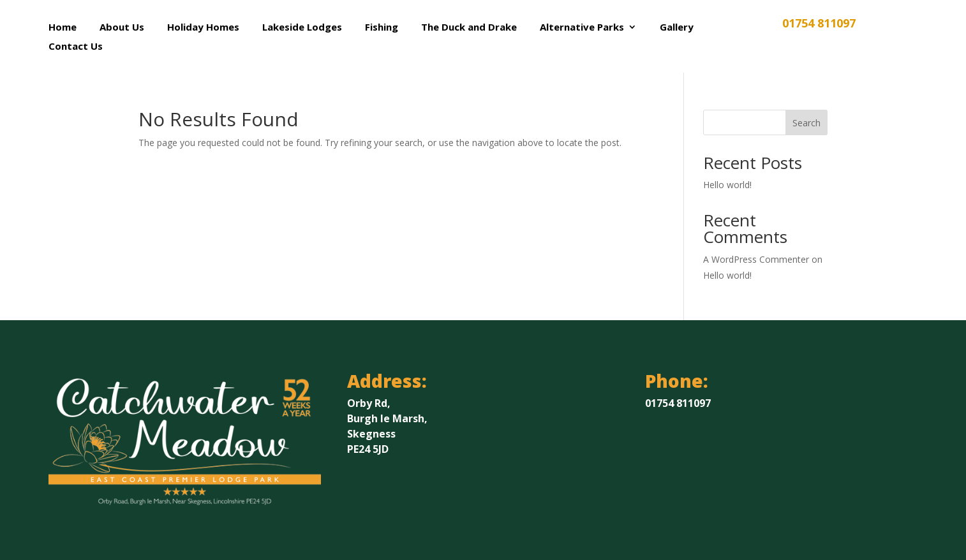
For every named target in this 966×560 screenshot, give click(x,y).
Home (63, 28)
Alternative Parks (582, 28)
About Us (122, 28)
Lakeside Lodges (302, 28)
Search (806, 123)
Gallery (677, 28)
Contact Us (76, 47)
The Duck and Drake (469, 28)
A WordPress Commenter (756, 259)
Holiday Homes (203, 28)
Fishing (382, 28)
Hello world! (727, 185)
